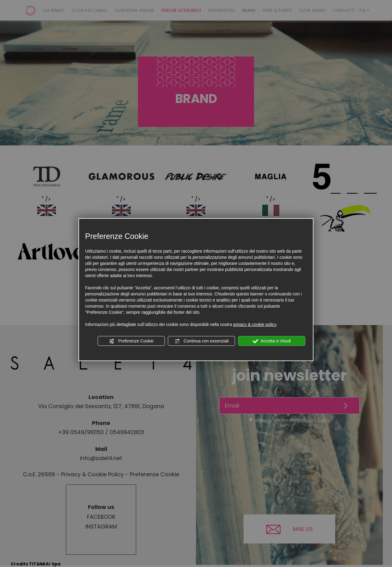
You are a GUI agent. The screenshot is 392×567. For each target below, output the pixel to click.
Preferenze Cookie (131, 341)
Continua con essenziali (201, 341)
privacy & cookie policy (255, 324)
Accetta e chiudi (272, 341)
